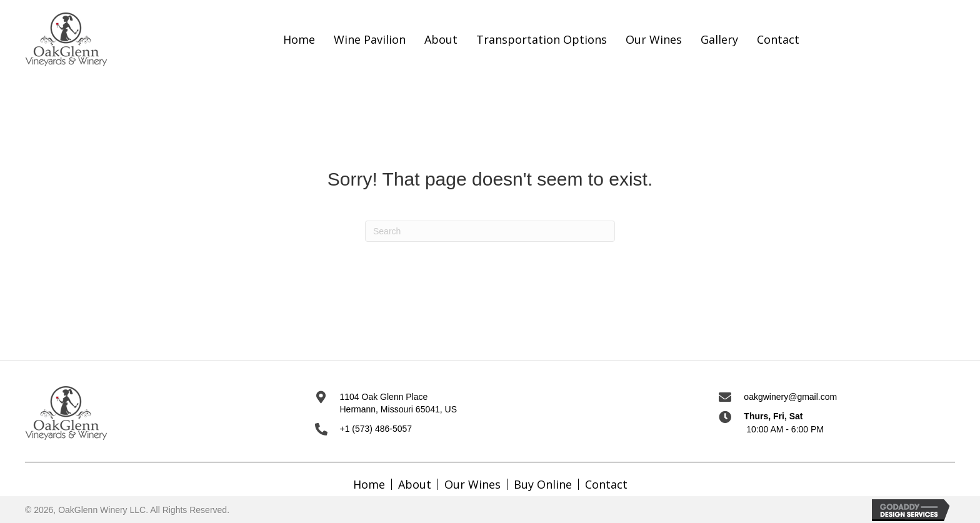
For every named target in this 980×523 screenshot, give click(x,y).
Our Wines (472, 484)
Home (369, 484)
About (415, 484)
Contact (606, 484)
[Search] (490, 231)
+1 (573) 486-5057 (376, 429)
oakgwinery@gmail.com (790, 397)
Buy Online (543, 484)
